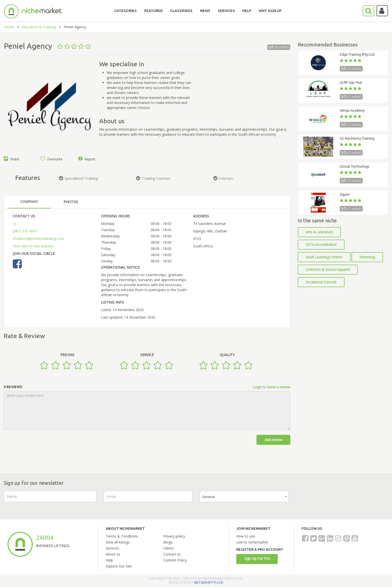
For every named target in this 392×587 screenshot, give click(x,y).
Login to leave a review (271, 387)
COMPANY (29, 202)
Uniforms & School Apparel (328, 270)
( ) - (15, 224)
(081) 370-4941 (25, 231)
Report (87, 159)
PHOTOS (71, 202)
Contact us (172, 554)
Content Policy (175, 560)
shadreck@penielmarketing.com (38, 239)
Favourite (51, 159)
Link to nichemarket (252, 542)
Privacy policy (174, 536)
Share (11, 159)
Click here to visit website (33, 246)
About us (113, 554)
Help (109, 560)
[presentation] (334, 501)
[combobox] (244, 496)
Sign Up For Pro (257, 558)
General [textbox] (208, 497)
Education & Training (39, 27)
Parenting (367, 257)
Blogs (168, 542)
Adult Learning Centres (324, 257)
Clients (169, 548)
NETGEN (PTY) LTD (209, 583)
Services (112, 548)
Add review (273, 440)
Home (9, 27)
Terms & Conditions (122, 536)
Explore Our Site (119, 566)
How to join (246, 536)
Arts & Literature (319, 232)
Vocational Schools (321, 282)
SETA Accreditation (321, 245)
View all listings (118, 542)
